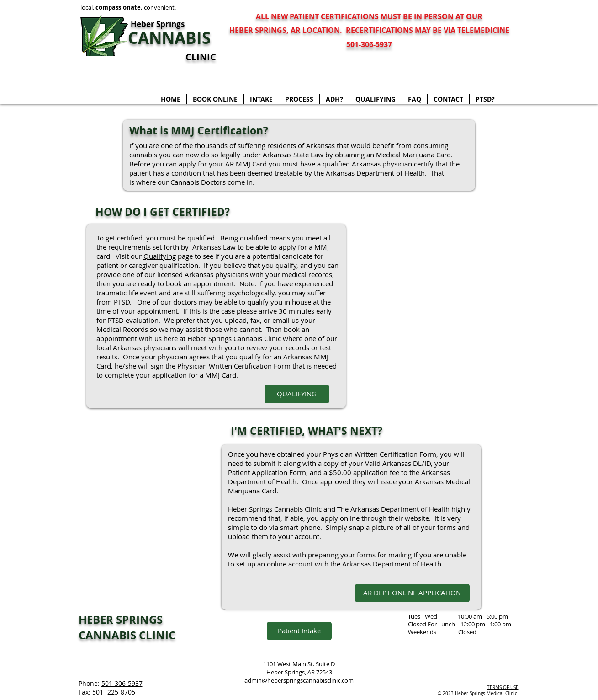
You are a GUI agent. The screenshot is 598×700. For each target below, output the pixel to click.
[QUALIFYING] (297, 394)
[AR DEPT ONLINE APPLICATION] (412, 593)
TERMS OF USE (503, 687)
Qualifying (160, 256)
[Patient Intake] (299, 631)
